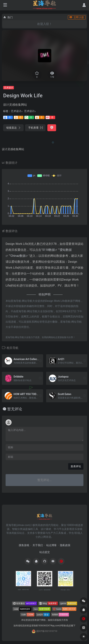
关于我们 (38, 545)
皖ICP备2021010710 (47, 631)
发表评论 (76, 466)
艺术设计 (9, 88)
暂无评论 (15, 409)
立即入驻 (77, 17)
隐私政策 (65, 545)
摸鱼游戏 (24, 545)
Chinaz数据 (18, 256)
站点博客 (51, 545)
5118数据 (48, 250)
